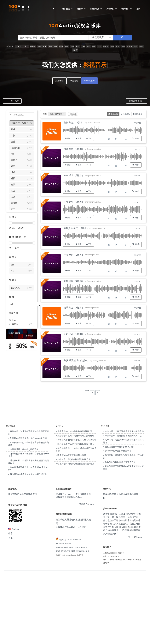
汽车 (136, 46)
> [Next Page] (98, 393)
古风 (45, 46)
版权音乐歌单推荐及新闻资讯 (23, 565)
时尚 (141, 46)
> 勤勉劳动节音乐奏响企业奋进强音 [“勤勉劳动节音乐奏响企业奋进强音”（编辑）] (119, 533)
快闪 (56, 46)
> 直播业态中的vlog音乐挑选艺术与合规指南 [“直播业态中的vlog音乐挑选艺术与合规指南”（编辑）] (76, 510)
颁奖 (99, 46)
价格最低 (139, 114)
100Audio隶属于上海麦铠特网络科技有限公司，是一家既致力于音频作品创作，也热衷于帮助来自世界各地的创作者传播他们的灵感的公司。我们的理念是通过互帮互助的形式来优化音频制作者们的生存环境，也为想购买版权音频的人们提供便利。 (122, 594)
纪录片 (129, 46)
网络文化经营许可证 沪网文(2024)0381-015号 (72, 622)
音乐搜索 (66, 9)
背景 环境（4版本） (74, 281)
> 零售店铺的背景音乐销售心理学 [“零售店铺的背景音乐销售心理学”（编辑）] (71, 526)
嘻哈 (88, 46)
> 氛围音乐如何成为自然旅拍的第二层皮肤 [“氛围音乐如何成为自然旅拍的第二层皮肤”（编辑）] (28, 545)
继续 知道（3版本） (74, 308)
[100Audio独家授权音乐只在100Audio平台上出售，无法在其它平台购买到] (16, 280)
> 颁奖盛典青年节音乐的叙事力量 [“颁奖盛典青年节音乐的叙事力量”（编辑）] (118, 517)
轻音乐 (106, 46)
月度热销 (59, 81)
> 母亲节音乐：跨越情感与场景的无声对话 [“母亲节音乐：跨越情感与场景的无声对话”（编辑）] (122, 506)
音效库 (80, 9)
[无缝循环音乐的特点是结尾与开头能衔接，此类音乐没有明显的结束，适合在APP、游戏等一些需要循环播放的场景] (16, 257)
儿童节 (26, 46)
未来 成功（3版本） (74, 175)
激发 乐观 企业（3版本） (77, 360)
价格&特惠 (95, 9)
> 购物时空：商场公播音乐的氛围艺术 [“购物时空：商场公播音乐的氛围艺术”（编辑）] (73, 530)
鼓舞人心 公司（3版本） (76, 228)
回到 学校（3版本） (74, 149)
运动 (123, 46)
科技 (39, 46)
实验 (83, 46)
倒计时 (75, 50)
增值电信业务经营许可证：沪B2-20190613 (71, 618)
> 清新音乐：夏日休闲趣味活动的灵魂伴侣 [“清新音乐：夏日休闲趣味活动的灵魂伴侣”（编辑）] (75, 506)
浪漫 (72, 46)
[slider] (10, 223)
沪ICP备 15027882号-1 (64, 614)
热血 (112, 46)
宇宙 (77, 46)
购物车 (137, 138)
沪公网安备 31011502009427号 (70, 610)
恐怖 (67, 46)
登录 (138, 9)
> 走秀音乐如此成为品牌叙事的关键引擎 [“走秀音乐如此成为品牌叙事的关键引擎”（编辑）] (74, 502)
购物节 (33, 46)
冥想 (118, 46)
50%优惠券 (90, 81)
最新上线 (114, 114)
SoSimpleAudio (94, 123)
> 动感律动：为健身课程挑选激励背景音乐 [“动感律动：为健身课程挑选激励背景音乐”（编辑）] (75, 534)
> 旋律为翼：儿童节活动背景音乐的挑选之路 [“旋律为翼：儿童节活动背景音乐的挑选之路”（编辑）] (123, 502)
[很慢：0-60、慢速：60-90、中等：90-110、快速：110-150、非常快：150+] (25, 237)
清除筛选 (73, 114)
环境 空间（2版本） (74, 255)
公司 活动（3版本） (74, 334)
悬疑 (50, 46)
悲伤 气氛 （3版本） (74, 123)
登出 (11, 608)
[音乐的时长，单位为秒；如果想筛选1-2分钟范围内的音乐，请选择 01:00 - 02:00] (16, 217)
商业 (94, 46)
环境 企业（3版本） (74, 202)
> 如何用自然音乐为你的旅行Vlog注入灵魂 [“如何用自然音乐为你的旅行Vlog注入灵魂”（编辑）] (28, 509)
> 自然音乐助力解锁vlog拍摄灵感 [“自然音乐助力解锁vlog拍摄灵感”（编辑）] (23, 520)
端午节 (18, 46)
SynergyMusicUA (94, 149)
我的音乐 (125, 9)
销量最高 (126, 114)
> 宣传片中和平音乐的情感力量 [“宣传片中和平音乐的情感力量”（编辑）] (117, 521)
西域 (61, 46)
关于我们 (110, 9)
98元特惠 (74, 81)
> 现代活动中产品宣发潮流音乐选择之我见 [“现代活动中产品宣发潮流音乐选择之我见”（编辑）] (75, 515)
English (14, 600)
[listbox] (101, 38)
